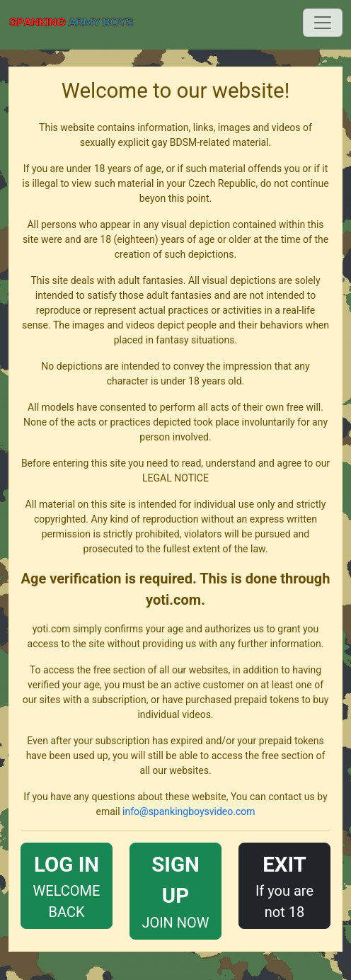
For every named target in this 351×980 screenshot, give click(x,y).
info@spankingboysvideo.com (189, 811)
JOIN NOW (175, 890)
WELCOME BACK (67, 885)
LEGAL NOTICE (175, 478)
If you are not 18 (284, 885)
